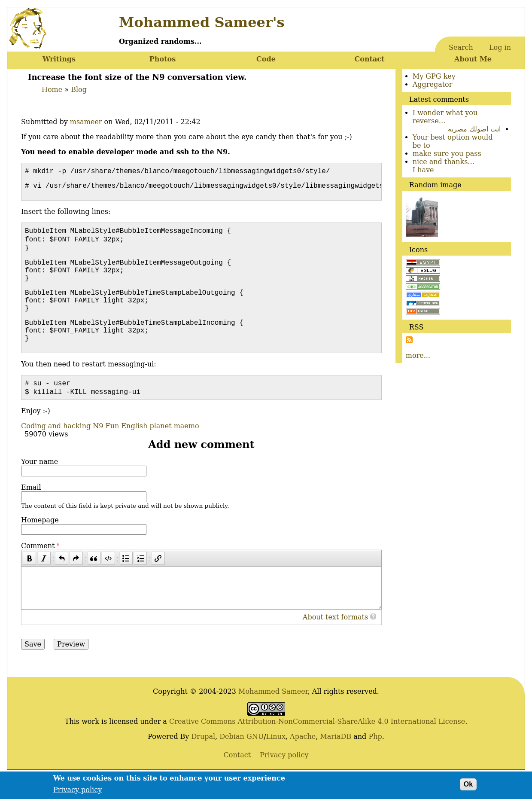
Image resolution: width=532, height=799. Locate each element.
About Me (473, 59)
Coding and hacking (56, 448)
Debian (232, 759)
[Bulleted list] (126, 581)
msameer (86, 122)
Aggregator (433, 84)
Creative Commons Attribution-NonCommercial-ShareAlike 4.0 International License (317, 744)
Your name (40, 484)
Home (52, 90)
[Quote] (94, 581)
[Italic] (44, 581)
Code (266, 59)
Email (31, 510)
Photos (163, 59)
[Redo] (76, 581)
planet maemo (174, 448)
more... (418, 355)
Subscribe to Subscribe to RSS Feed (409, 340)
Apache (303, 759)
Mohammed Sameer (273, 714)
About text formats (335, 639)
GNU (255, 759)
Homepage (40, 542)
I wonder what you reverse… (445, 117)
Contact (370, 59)
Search (461, 47)
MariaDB (336, 759)
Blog (79, 90)
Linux (276, 759)
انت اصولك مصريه (474, 129)
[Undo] (62, 581)
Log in (500, 47)
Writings (59, 59)
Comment (38, 568)
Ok (468, 787)
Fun (112, 448)
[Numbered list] (140, 581)
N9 (98, 448)
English (134, 448)
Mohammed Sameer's (202, 22)
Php (375, 759)
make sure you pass (447, 154)
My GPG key (434, 76)
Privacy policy (78, 792)
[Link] (158, 581)
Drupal (203, 759)
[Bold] (29, 581)
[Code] (108, 581)
